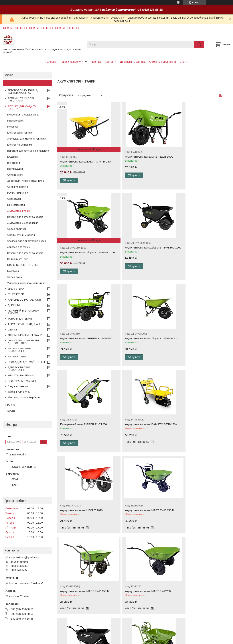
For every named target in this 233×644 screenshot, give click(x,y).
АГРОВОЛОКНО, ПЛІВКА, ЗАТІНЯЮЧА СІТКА (23, 92)
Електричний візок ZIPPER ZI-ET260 (83, 339)
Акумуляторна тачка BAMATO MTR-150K (141, 341)
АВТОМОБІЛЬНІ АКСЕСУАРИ (25, 335)
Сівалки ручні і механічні (21, 235)
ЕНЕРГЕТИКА (16, 289)
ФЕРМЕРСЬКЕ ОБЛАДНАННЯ (25, 324)
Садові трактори (17, 229)
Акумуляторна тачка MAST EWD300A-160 (84, 508)
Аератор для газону (19, 247)
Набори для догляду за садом (25, 217)
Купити (71, 180)
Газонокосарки (16, 121)
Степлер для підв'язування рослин (27, 241)
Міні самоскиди (16, 205)
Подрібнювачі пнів (18, 259)
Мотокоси (13, 127)
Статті (184, 62)
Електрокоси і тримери (20, 133)
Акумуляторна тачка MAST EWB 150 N (143, 425)
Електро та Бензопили (20, 145)
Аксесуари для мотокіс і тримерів (26, 139)
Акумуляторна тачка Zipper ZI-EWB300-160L (85, 252)
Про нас (96, 62)
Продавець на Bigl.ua (116, 637)
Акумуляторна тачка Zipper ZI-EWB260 (85, 590)
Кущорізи (12, 157)
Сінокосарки (14, 199)
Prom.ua (134, 634)
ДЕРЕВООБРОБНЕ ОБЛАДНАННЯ (19, 369)
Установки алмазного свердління (26, 283)
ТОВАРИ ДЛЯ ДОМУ (20, 319)
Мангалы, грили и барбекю (24, 397)
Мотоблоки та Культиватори (23, 115)
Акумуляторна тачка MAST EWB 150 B (85, 425)
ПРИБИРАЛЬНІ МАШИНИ (23, 381)
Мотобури (13, 271)
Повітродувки (15, 169)
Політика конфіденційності (146, 641)
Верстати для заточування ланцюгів (28, 151)
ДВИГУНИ (14, 305)
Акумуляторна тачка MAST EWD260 (199, 425)
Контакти (110, 62)
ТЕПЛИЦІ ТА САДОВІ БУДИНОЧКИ (21, 100)
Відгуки (10, 411)
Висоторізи (14, 163)
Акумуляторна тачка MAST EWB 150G (142, 157)
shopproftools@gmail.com (24, 557)
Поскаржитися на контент (117, 641)
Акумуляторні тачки (18, 211)
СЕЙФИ (12, 330)
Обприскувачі (15, 175)
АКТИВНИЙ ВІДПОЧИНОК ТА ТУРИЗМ (25, 312)
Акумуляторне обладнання (23, 223)
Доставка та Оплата (133, 62)
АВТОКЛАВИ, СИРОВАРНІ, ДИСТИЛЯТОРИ (24, 342)
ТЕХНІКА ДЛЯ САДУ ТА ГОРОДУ (22, 108)
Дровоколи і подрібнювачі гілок (25, 181)
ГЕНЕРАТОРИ (16, 294)
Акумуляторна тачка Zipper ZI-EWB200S (202, 506)
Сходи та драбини (18, 187)
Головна (51, 62)
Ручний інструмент (18, 193)
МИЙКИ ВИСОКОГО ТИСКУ (23, 265)
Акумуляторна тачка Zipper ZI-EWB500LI (196, 252)
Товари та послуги (72, 62)
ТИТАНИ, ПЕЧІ (17, 357)
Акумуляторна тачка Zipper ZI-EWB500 (143, 590)
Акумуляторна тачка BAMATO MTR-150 (85, 162)
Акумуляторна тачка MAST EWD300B (142, 506)
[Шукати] (199, 44)
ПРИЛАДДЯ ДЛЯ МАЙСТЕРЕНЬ (27, 362)
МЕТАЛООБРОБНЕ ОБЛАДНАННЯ (19, 350)
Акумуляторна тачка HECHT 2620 (198, 339)
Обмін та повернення (163, 62)
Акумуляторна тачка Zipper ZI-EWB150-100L (202, 163)
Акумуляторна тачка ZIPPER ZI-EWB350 (139, 252)
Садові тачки (15, 277)
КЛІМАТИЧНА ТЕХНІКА (21, 375)
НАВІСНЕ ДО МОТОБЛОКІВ (24, 300)
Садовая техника (18, 386)
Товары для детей (19, 392)
